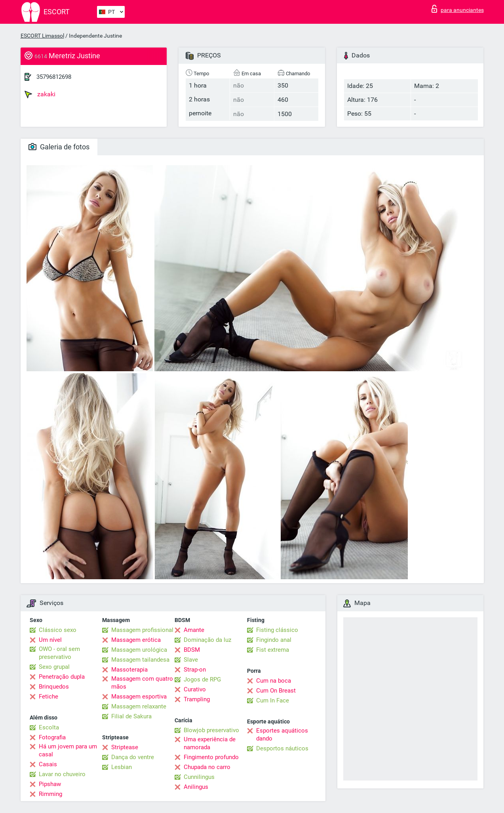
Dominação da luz (207, 640)
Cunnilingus (199, 777)
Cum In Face (273, 700)
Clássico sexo (58, 630)
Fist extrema (273, 650)
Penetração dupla (62, 677)
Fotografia (52, 737)
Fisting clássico (277, 630)
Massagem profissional (142, 630)
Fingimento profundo (211, 757)
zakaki (40, 94)
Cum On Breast (276, 691)
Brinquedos (54, 687)
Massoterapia (129, 670)
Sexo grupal (54, 667)
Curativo (195, 689)
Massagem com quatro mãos (142, 683)
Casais (48, 764)
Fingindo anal (274, 640)
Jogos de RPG (202, 679)
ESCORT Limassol (42, 36)
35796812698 (54, 77)
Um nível (50, 640)
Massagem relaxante (139, 706)
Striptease (125, 747)
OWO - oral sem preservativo (59, 653)
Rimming (50, 794)
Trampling (197, 699)
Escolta (49, 727)
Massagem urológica (139, 650)
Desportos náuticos (282, 748)
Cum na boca (274, 681)
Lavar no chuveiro (62, 774)
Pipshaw (50, 784)
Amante (194, 630)
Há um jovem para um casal (68, 750)
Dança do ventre (133, 757)
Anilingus (196, 787)
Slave (191, 660)
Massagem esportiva (139, 697)
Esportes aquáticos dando (282, 735)
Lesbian (122, 767)
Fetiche (48, 697)
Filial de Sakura (131, 716)
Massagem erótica (136, 640)
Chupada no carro (207, 767)
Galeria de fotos (59, 147)
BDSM (192, 650)
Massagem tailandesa (140, 660)
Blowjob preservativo (211, 730)
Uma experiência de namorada (210, 743)
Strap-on (195, 670)
